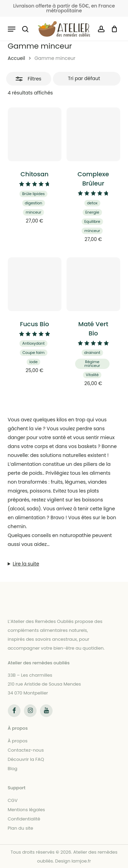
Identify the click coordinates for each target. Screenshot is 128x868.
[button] (12, 29)
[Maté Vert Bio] (93, 284)
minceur (33, 212)
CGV (13, 800)
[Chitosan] (35, 134)
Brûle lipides (33, 194)
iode (33, 362)
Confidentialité (24, 819)
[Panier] (113, 29)
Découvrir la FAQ (26, 759)
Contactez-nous (26, 750)
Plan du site (21, 828)
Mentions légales (26, 810)
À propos (18, 741)
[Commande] (87, 79)
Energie (92, 212)
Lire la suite (26, 564)
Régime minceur (92, 364)
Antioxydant (33, 343)
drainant (92, 353)
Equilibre (92, 221)
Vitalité (92, 375)
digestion (34, 203)
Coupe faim (34, 353)
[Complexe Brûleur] (93, 134)
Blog (13, 769)
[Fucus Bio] (35, 284)
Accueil (17, 58)
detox (92, 203)
